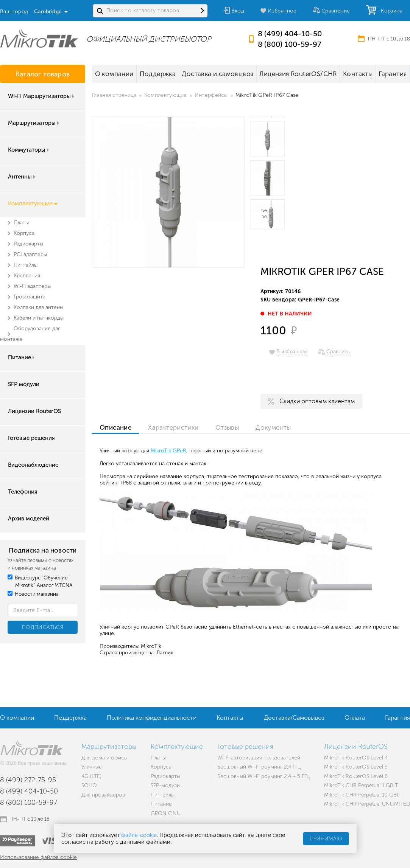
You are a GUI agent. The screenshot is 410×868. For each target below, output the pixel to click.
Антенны (22, 177)
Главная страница (114, 95)
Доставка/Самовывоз (294, 718)
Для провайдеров (103, 795)
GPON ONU (166, 813)
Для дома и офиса (104, 758)
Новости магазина (33, 594)
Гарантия (393, 74)
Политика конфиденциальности (152, 718)
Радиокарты (28, 244)
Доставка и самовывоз (217, 74)
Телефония (23, 492)
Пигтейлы (26, 265)
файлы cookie (139, 835)
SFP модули (24, 384)
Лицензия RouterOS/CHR (298, 74)
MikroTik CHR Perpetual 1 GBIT (361, 785)
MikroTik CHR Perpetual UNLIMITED (367, 804)
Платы (21, 223)
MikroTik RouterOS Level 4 (356, 758)
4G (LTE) (91, 776)
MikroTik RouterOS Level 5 (356, 767)
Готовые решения (31, 438)
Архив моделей (29, 519)
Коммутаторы (29, 150)
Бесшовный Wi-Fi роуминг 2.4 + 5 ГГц (263, 776)
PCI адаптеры (30, 254)
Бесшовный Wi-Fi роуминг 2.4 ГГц (259, 767)
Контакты (358, 74)
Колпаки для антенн (38, 307)
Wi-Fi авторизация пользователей (259, 758)
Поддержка (158, 74)
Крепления (27, 276)
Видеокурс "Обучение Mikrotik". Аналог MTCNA (40, 582)
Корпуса (24, 233)
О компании (114, 74)
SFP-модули (165, 785)
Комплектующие (33, 203)
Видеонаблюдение (33, 465)
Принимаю (326, 839)
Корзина (390, 11)
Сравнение (336, 11)
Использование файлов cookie (38, 857)
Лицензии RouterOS (34, 411)
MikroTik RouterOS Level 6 (356, 776)
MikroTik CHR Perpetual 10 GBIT (363, 795)
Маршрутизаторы (34, 123)
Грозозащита (30, 297)
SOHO (89, 785)
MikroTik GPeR (168, 451)
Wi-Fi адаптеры (32, 286)
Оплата (355, 718)
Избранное (282, 11)
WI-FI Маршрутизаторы (42, 96)
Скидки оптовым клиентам (317, 401)
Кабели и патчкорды (39, 318)
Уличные (92, 767)
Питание (22, 357)
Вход (238, 11)
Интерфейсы (211, 95)
